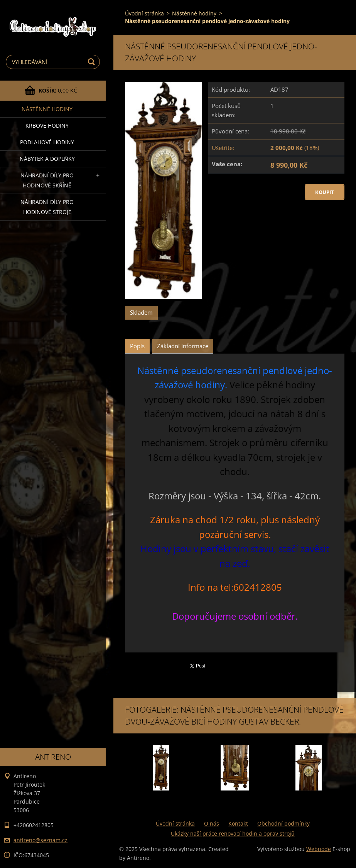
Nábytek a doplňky (47, 159)
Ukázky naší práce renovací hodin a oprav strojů (233, 833)
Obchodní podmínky (283, 823)
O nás (212, 823)
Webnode (319, 849)
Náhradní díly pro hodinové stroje (47, 207)
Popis (137, 346)
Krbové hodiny (47, 126)
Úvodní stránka (144, 13)
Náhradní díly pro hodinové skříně (47, 180)
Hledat (93, 62)
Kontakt (238, 823)
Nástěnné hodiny (47, 109)
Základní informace (183, 346)
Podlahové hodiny (47, 142)
